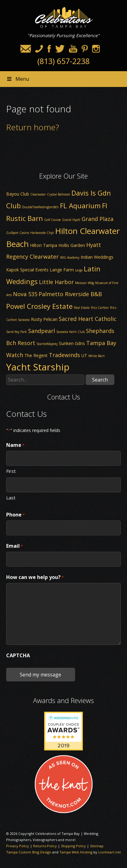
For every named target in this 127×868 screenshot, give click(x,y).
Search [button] (100, 380)
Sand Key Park (17, 332)
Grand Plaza (97, 219)
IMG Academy (70, 257)
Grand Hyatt (71, 220)
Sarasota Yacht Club (70, 332)
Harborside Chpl (42, 233)
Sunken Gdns (72, 343)
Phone (15, 515)
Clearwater (38, 194)
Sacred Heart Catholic (88, 319)
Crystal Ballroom (59, 194)
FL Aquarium (80, 205)
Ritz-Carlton (100, 308)
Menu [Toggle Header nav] (18, 79)
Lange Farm (62, 270)
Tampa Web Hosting (76, 852)
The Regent (36, 355)
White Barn (97, 356)
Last (11, 497)
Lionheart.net (110, 852)
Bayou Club (18, 194)
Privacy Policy (18, 846)
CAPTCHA (18, 655)
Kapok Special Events (27, 270)
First (11, 471)
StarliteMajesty (47, 344)
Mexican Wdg (85, 283)
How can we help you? (35, 577)
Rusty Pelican (44, 319)
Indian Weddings (97, 257)
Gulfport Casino (18, 233)
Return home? (33, 127)
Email (15, 546)
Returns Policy (45, 846)
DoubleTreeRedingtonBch (40, 207)
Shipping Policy (73, 846)
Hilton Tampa (44, 245)
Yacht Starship (38, 367)
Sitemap (97, 846)
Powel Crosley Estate (39, 306)
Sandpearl (42, 331)
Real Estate (82, 308)
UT (84, 355)
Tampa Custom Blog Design (29, 852)
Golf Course (53, 220)
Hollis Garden (72, 245)
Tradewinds (64, 355)
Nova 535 (25, 294)
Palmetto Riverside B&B (70, 294)
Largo (79, 270)
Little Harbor (56, 282)
